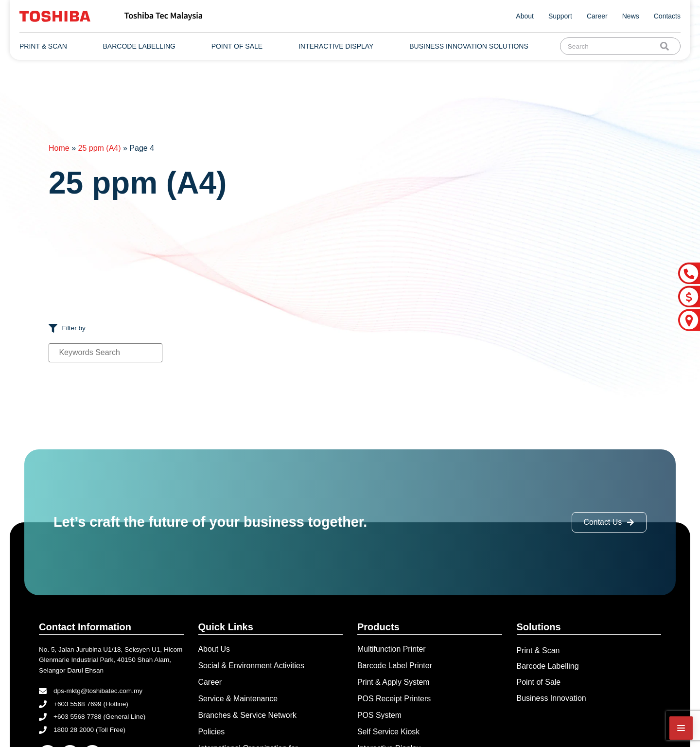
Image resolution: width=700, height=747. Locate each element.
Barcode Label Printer (395, 666)
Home (59, 148)
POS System (380, 715)
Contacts (667, 16)
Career (597, 16)
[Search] (666, 46)
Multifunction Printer (392, 649)
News (631, 16)
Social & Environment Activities (252, 666)
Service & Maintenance (238, 699)
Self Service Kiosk (389, 732)
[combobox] (612, 46)
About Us (214, 649)
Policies (212, 732)
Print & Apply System (394, 682)
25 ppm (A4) (99, 148)
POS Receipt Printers (394, 699)
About (525, 16)
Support (560, 16)
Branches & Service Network (248, 715)
